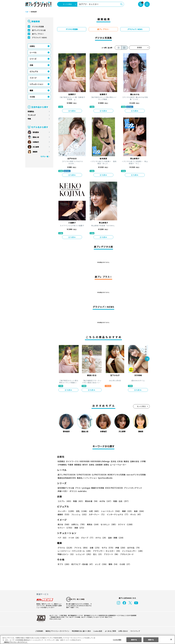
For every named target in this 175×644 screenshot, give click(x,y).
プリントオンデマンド (132, 488)
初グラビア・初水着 (82, 564)
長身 (138, 511)
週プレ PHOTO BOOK (66, 475)
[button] (147, 359)
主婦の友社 (134, 461)
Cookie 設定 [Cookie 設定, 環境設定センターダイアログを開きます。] (117, 640)
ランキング (32, 115)
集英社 (126, 461)
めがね (105, 501)
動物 (113, 564)
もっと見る (141, 406)
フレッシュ (79, 514)
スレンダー (66, 511)
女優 (95, 548)
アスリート (111, 554)
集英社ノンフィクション (87, 478)
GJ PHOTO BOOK (98, 475)
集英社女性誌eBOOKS (67, 478)
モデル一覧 (44, 156)
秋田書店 (61, 461)
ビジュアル (34, 71)
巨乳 (82, 511)
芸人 (98, 554)
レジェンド (84, 554)
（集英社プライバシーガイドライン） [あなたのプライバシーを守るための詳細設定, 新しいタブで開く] (15, 642)
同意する (151, 640)
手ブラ (64, 564)
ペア (62, 538)
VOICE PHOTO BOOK (113, 488)
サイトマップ (135, 631)
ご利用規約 (39, 631)
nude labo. (82, 491)
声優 (120, 548)
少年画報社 (62, 465)
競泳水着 (91, 501)
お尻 (94, 511)
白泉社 (92, 465)
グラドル (65, 548)
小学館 (143, 461)
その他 (32, 97)
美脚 (126, 511)
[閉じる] (171, 639)
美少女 (64, 524)
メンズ (101, 564)
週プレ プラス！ (38, 34)
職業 (31, 90)
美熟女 (93, 524)
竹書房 (70, 465)
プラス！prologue (82, 488)
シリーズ (33, 59)
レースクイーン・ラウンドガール (75, 551)
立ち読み (72, 111)
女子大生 (133, 548)
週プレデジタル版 (39, 30)
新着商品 (31, 111)
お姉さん (78, 524)
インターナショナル (117, 514)
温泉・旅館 (116, 538)
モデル (107, 548)
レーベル (33, 52)
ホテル (101, 538)
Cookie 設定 (98, 631)
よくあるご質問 (110, 631)
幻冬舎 (120, 461)
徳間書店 (78, 465)
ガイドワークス (72, 461)
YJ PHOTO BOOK (83, 475)
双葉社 (106, 465)
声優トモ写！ (63, 491)
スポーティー (97, 514)
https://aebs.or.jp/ (55, 619)
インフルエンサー (133, 551)
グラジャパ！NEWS (39, 37)
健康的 (64, 514)
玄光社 (113, 461)
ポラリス (73, 491)
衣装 (31, 65)
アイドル (81, 548)
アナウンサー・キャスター (107, 551)
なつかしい (108, 524)
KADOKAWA (85, 461)
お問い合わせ (123, 631)
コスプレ (65, 501)
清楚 (63, 528)
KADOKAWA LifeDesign (100, 461)
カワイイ (125, 524)
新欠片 (85, 465)
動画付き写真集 (97, 488)
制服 (78, 501)
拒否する (134, 640)
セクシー (141, 524)
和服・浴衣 (121, 501)
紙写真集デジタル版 (66, 488)
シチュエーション (36, 84)
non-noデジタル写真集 (134, 475)
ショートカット (110, 511)
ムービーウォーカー (118, 465)
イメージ (33, 78)
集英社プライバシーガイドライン (58, 631)
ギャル (135, 514)
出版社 (32, 46)
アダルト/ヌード (126, 554)
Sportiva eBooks (105, 478)
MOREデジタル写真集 (115, 475)
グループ (87, 538)
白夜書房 (99, 465)
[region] (87, 640)
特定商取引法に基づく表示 (81, 631)
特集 (29, 119)
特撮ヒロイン (66, 554)
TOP (27, 12)
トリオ (74, 538)
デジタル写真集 (38, 27)
